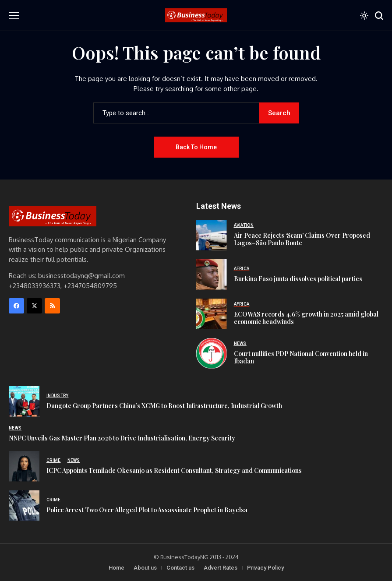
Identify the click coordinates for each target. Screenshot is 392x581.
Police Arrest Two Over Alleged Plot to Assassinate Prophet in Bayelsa (147, 510)
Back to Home (196, 147)
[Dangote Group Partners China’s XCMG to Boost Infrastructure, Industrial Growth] (24, 401)
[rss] (52, 306)
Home (117, 568)
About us (145, 568)
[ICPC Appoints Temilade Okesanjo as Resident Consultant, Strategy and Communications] (24, 466)
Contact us (180, 568)
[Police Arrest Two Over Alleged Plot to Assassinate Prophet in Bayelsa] (24, 506)
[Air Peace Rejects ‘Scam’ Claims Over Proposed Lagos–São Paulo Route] (212, 235)
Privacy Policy (265, 568)
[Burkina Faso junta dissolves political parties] (212, 275)
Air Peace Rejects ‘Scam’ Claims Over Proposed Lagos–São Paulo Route (302, 239)
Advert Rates (221, 568)
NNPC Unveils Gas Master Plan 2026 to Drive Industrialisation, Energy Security (122, 438)
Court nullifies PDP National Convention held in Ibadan (301, 357)
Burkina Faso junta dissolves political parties (298, 279)
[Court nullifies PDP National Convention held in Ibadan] (212, 353)
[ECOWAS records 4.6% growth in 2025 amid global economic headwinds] (212, 314)
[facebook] (16, 306)
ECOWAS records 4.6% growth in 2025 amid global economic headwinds (306, 318)
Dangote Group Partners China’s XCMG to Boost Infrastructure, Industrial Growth (164, 406)
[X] (34, 306)
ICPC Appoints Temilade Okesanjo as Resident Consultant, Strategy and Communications (174, 470)
